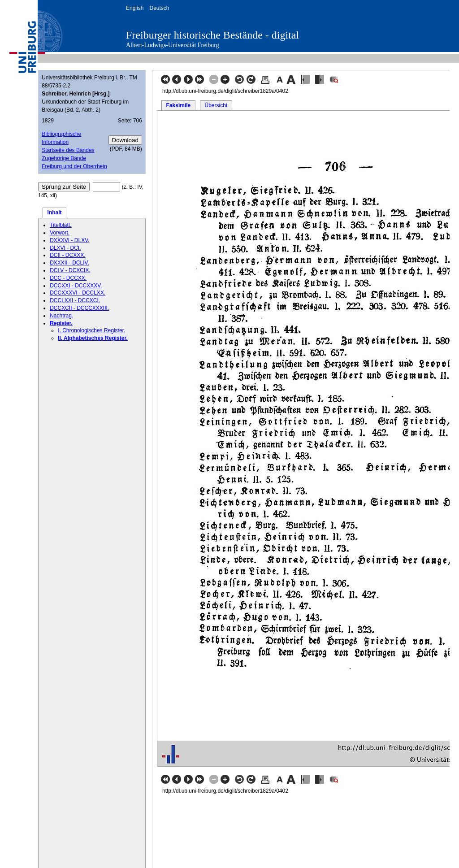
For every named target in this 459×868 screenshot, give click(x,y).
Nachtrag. (61, 316)
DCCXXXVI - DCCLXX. (78, 293)
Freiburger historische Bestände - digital (212, 35)
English (135, 8)
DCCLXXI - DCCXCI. (75, 300)
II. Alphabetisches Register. (93, 338)
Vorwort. (60, 233)
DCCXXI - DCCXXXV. (76, 286)
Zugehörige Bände (64, 158)
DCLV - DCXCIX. (70, 270)
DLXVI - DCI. (65, 248)
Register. (61, 323)
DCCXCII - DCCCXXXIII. (79, 308)
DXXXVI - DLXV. (69, 240)
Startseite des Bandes (68, 150)
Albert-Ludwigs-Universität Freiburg (173, 45)
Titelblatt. (61, 225)
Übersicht (216, 105)
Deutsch (159, 8)
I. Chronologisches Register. (91, 330)
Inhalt (55, 213)
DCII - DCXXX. (67, 255)
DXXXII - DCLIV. (69, 263)
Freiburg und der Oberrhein (74, 166)
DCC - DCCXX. (68, 278)
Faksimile (179, 105)
